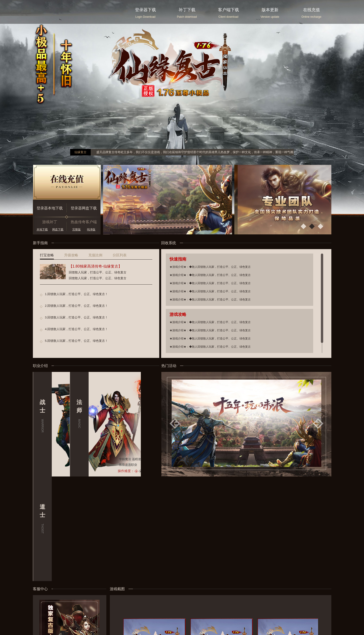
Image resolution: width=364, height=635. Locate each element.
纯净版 (91, 229)
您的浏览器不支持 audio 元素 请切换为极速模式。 (35, 627)
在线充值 (312, 10)
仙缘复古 (80, 152)
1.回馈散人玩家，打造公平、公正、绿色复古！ (77, 294)
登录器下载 (146, 10)
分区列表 (120, 255)
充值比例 (95, 255)
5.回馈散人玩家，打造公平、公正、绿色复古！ (77, 341)
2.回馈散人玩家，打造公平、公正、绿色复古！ (77, 306)
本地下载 (42, 229)
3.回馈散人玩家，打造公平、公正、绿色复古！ (77, 317)
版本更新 (270, 10)
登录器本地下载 (50, 208)
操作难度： (89, 471)
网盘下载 (58, 229)
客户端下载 (229, 10)
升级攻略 (71, 255)
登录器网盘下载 (84, 208)
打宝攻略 (47, 255)
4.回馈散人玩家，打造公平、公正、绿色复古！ (77, 329)
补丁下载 (187, 10)
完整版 (76, 229)
